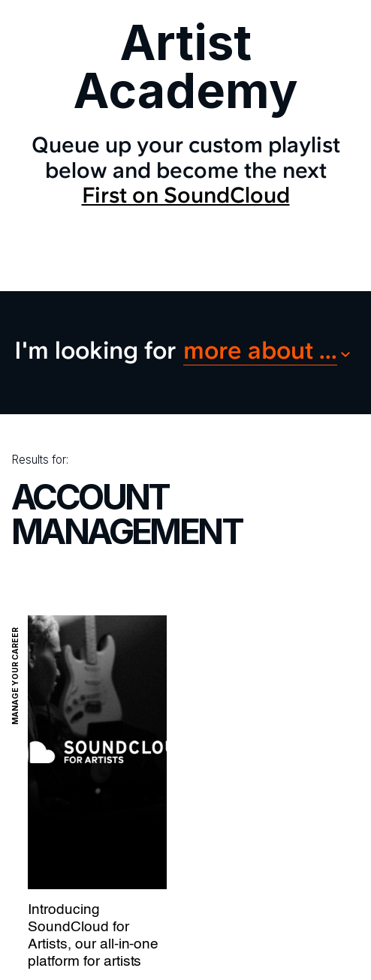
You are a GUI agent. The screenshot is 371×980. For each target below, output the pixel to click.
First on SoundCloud (186, 195)
